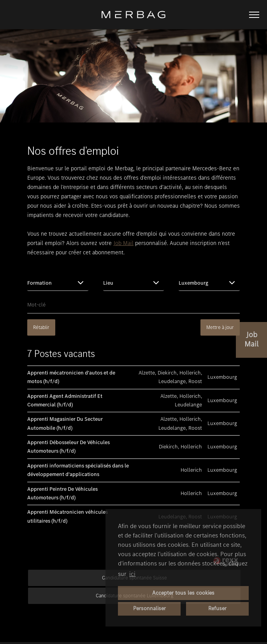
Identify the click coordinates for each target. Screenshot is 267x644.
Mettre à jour (220, 327)
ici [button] (132, 574)
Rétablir (41, 327)
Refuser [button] (217, 608)
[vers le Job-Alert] (251, 340)
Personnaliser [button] (149, 608)
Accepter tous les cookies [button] (183, 593)
